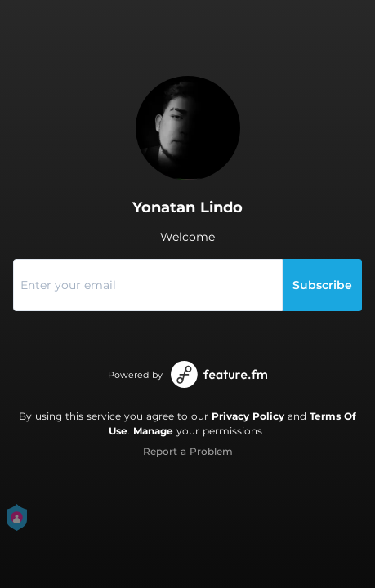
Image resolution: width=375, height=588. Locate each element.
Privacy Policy (248, 416)
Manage (153, 431)
